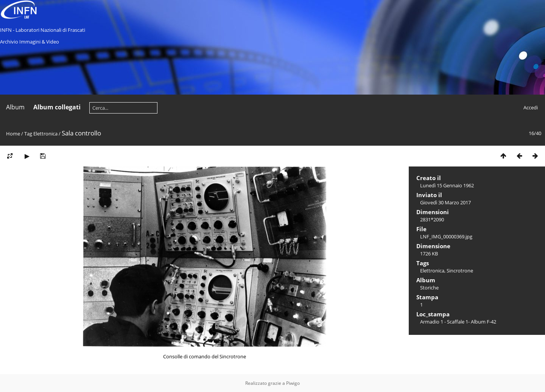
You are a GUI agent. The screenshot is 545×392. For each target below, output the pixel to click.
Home (13, 134)
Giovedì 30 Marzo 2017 (445, 202)
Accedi (531, 107)
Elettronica (45, 134)
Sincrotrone (460, 271)
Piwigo (293, 383)
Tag (28, 134)
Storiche (429, 288)
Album (15, 107)
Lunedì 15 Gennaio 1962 (447, 185)
